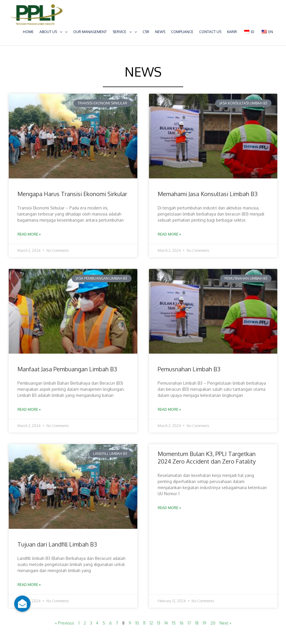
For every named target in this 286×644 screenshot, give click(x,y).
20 (213, 623)
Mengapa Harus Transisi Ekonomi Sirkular (72, 194)
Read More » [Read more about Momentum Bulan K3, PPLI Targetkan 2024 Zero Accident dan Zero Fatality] (169, 508)
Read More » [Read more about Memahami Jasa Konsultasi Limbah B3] (169, 234)
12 (151, 623)
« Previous (65, 623)
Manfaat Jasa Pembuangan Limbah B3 (67, 369)
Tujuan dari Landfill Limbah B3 (57, 544)
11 (144, 623)
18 (197, 623)
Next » (225, 623)
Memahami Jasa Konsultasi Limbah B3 (208, 194)
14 (166, 623)
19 (205, 623)
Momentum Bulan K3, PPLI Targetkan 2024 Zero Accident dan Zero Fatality (207, 457)
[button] (22, 604)
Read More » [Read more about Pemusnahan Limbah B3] (169, 409)
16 (182, 623)
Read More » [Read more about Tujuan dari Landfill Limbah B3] (29, 585)
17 (189, 623)
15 (174, 623)
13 (159, 623)
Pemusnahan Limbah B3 (189, 369)
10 (137, 623)
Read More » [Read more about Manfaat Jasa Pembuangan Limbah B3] (29, 409)
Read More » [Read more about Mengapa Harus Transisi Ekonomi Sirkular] (29, 234)
